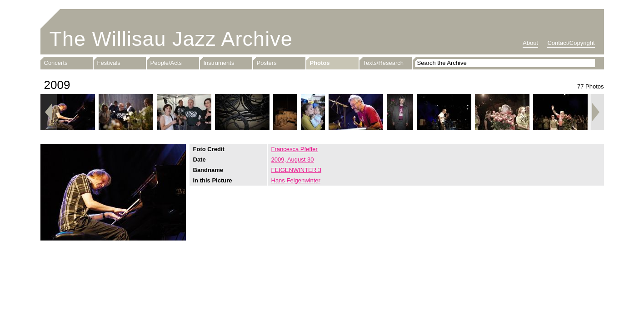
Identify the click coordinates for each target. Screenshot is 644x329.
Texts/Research (384, 63)
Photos (320, 63)
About (530, 43)
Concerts (56, 63)
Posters (267, 63)
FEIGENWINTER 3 (297, 170)
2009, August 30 (293, 160)
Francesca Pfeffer (295, 149)
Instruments (219, 63)
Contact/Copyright (571, 43)
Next (596, 112)
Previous (49, 112)
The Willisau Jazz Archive (171, 39)
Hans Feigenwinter (296, 180)
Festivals (109, 63)
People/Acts (166, 63)
